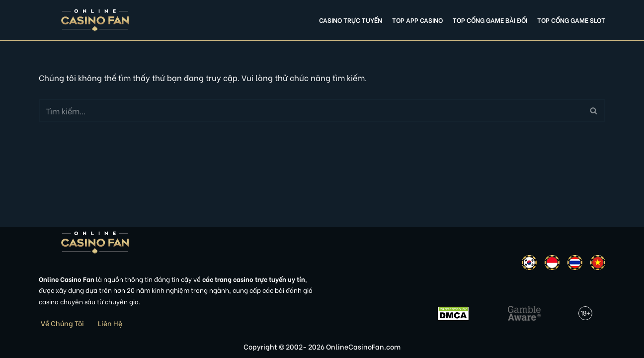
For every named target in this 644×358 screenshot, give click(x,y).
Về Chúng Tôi (62, 323)
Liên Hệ (110, 323)
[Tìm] (311, 111)
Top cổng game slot (571, 20)
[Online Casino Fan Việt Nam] (95, 20)
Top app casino (417, 20)
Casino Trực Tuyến (351, 20)
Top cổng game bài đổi (490, 20)
